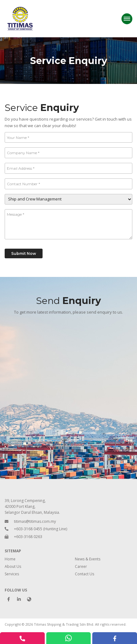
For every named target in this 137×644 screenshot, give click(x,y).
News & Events (88, 559)
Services (12, 574)
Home (10, 559)
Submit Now (24, 253)
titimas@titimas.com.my (35, 521)
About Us (13, 566)
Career (81, 566)
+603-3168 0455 (28, 529)
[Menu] (127, 19)
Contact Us (84, 574)
